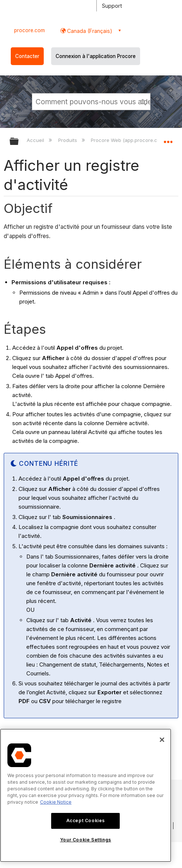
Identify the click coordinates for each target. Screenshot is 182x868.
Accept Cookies (86, 820)
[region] (86, 795)
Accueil (36, 140)
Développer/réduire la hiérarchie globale (19, 142)
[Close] (162, 740)
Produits (68, 140)
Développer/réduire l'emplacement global (168, 139)
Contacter (27, 56)
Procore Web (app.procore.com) (129, 140)
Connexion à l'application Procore (96, 56)
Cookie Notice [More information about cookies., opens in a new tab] (56, 802)
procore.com (29, 30)
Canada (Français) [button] (89, 31)
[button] (143, 101)
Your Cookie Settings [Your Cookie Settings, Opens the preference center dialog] (86, 840)
